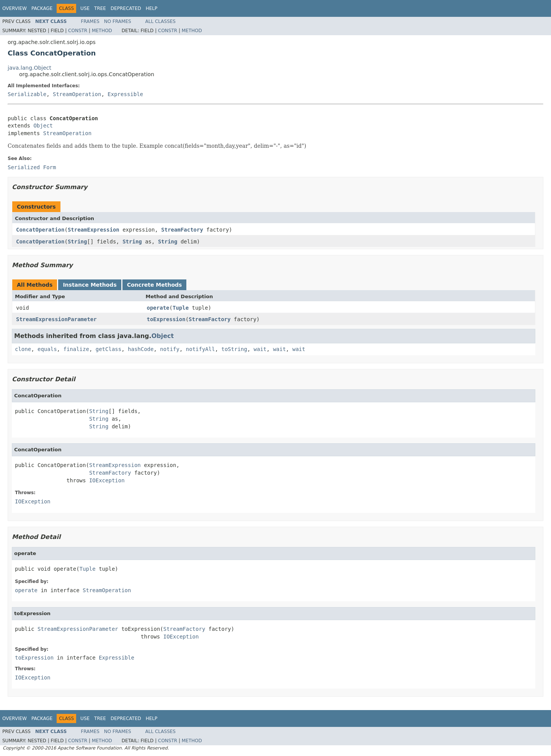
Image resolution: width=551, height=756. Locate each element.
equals (47, 349)
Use (85, 8)
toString (234, 349)
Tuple (181, 308)
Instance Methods (90, 285)
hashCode (141, 349)
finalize (76, 349)
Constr (78, 31)
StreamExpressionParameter (56, 319)
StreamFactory (182, 230)
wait (260, 349)
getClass (108, 349)
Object (43, 126)
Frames (90, 21)
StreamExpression (94, 230)
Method (102, 31)
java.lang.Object (29, 68)
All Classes (161, 21)
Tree (100, 8)
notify (170, 349)
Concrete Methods (155, 285)
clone (23, 349)
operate (158, 308)
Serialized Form (32, 167)
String (77, 242)
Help (152, 8)
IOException (107, 480)
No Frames (118, 21)
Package (42, 8)
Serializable (27, 94)
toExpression (166, 319)
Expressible (125, 94)
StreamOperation (77, 94)
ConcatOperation (40, 230)
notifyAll (201, 349)
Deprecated (126, 8)
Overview (15, 8)
